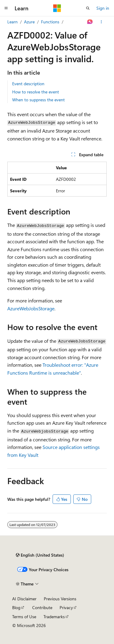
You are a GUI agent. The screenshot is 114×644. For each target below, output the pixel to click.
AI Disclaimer (24, 599)
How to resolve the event (36, 92)
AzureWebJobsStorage (31, 308)
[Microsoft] (57, 8)
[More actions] (101, 22)
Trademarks (54, 617)
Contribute (42, 607)
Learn (12, 22)
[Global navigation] (6, 8)
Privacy (66, 607)
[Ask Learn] (90, 22)
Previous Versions (60, 599)
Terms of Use (24, 617)
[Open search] (88, 8)
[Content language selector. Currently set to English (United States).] (40, 555)
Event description (28, 84)
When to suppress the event (38, 100)
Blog (16, 607)
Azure (29, 22)
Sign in (103, 8)
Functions (50, 22)
